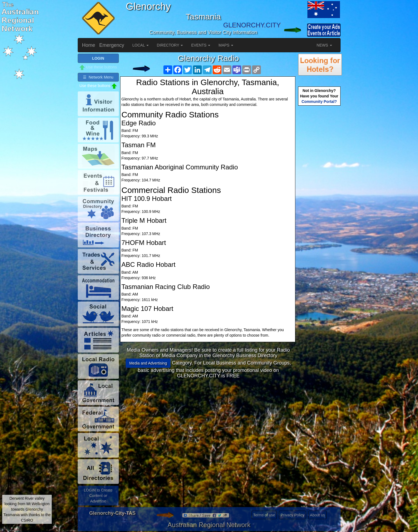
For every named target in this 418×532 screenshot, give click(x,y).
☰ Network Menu (98, 77)
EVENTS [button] (201, 45)
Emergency (112, 45)
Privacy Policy (292, 515)
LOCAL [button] (141, 45)
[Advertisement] (208, 424)
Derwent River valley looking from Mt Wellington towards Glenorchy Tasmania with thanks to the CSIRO (27, 509)
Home (89, 45)
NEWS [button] (324, 45)
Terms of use (264, 515)
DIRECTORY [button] (170, 45)
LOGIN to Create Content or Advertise (98, 496)
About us (317, 515)
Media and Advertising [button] (148, 363)
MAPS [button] (226, 45)
